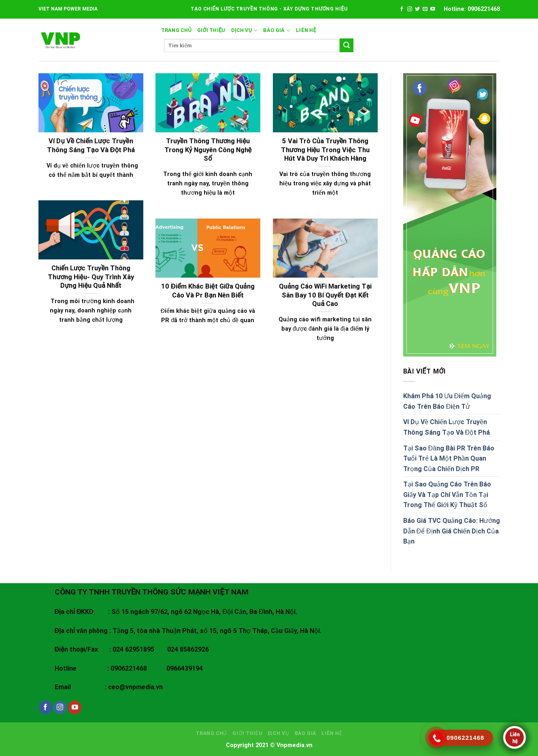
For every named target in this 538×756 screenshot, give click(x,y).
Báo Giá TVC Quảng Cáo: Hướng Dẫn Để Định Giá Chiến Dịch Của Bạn (452, 531)
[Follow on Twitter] (417, 9)
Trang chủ (176, 30)
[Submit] (347, 45)
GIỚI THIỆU (211, 30)
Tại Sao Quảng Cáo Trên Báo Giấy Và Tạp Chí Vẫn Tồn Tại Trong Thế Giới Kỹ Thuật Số (447, 495)
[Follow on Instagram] (410, 9)
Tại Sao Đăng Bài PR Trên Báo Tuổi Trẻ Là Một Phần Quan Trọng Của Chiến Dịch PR (449, 459)
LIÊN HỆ (306, 30)
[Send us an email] (425, 9)
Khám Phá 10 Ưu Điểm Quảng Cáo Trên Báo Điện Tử (447, 401)
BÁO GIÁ (277, 31)
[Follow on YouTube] (433, 9)
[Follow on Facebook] (402, 9)
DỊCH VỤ (244, 31)
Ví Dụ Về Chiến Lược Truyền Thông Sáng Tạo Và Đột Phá (447, 427)
